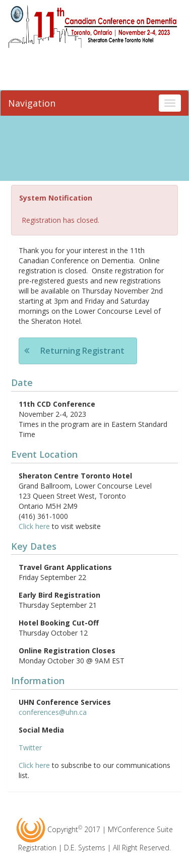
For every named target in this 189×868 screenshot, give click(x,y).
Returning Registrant (82, 351)
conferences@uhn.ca (53, 712)
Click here (34, 526)
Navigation (32, 103)
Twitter (30, 748)
